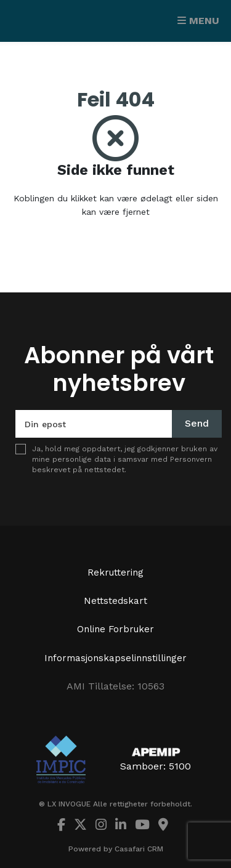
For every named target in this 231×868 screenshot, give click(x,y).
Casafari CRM (139, 849)
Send (197, 423)
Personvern (191, 459)
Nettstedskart (115, 601)
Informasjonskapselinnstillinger (115, 658)
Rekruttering (115, 573)
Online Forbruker (115, 629)
